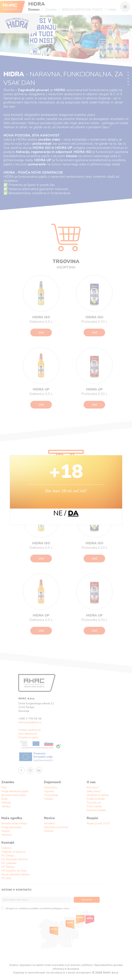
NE (58, 513)
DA (73, 513)
